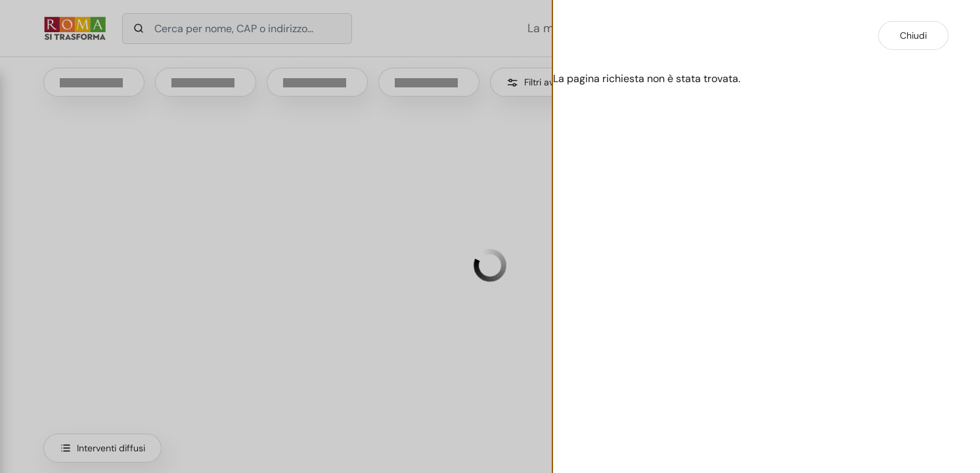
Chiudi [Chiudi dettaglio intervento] (913, 35)
